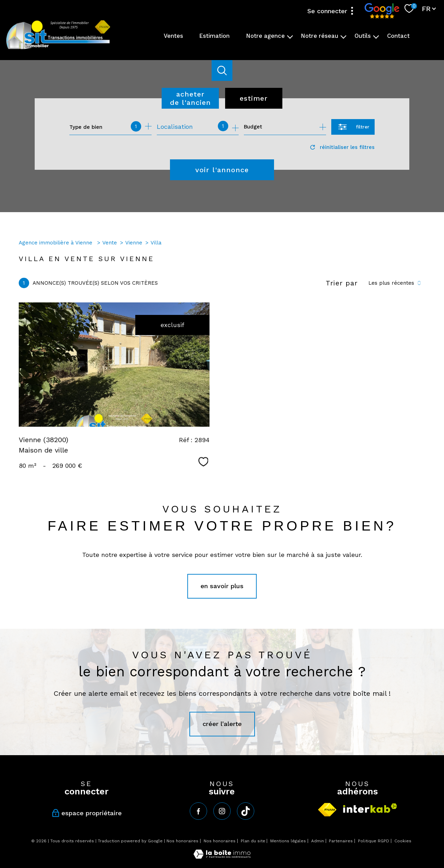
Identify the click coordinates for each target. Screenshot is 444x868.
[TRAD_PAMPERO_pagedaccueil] (58, 48)
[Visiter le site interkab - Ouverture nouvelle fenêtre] (370, 808)
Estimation (214, 36)
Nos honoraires (182, 841)
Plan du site (253, 841)
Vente (110, 243)
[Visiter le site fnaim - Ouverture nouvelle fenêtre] (327, 810)
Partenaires (341, 841)
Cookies (403, 841)
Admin (318, 841)
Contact (398, 36)
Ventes (173, 36)
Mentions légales (288, 841)
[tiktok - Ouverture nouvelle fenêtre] (246, 811)
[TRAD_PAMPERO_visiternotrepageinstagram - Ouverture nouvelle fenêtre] (222, 811)
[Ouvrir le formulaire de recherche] (353, 127)
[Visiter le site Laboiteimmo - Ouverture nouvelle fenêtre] (222, 856)
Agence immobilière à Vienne (56, 243)
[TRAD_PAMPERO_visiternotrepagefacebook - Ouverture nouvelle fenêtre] (198, 811)
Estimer (254, 98)
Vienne (134, 243)
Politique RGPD (374, 841)
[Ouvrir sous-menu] (290, 36)
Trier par (342, 283)
